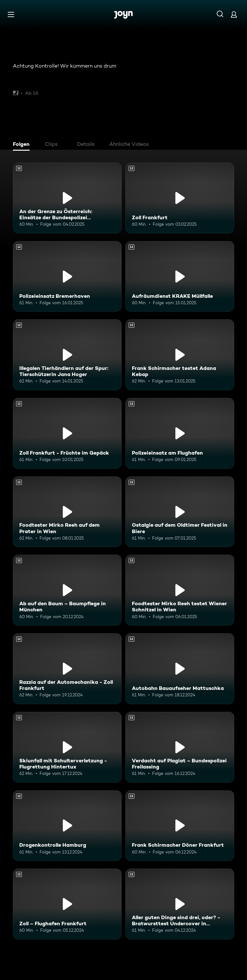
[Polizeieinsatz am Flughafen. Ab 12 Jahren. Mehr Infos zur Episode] (180, 433)
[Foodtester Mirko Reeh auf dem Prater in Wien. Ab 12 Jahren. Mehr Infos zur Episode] (67, 512)
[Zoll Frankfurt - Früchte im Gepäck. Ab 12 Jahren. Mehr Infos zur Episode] (67, 433)
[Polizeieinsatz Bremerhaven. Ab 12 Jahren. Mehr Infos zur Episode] (67, 277)
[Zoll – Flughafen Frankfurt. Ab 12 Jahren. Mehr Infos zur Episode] (67, 904)
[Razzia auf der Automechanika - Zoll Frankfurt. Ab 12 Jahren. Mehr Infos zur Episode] (67, 669)
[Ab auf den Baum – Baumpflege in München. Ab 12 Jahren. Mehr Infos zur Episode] (67, 590)
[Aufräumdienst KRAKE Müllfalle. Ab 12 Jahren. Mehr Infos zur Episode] (180, 277)
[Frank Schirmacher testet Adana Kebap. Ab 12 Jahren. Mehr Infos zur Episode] (180, 355)
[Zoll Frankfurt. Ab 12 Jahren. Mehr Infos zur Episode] (180, 198)
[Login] (234, 14)
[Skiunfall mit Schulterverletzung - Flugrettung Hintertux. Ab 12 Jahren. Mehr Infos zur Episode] (67, 747)
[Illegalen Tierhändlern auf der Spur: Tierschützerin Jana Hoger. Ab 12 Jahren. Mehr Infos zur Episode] (67, 355)
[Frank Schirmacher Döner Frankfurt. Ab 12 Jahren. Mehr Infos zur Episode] (180, 826)
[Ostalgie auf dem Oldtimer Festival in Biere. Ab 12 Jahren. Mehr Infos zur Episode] (180, 512)
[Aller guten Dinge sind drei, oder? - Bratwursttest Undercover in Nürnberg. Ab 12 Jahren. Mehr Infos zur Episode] (180, 904)
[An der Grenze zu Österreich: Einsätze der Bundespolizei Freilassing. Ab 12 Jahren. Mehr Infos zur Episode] (67, 198)
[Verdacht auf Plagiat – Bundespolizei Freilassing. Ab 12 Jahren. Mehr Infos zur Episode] (180, 747)
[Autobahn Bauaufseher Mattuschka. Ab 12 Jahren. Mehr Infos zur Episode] (180, 669)
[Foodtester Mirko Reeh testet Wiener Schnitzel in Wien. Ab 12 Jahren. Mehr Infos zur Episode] (180, 590)
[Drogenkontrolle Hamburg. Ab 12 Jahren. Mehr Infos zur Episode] (67, 826)
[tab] (23, 145)
